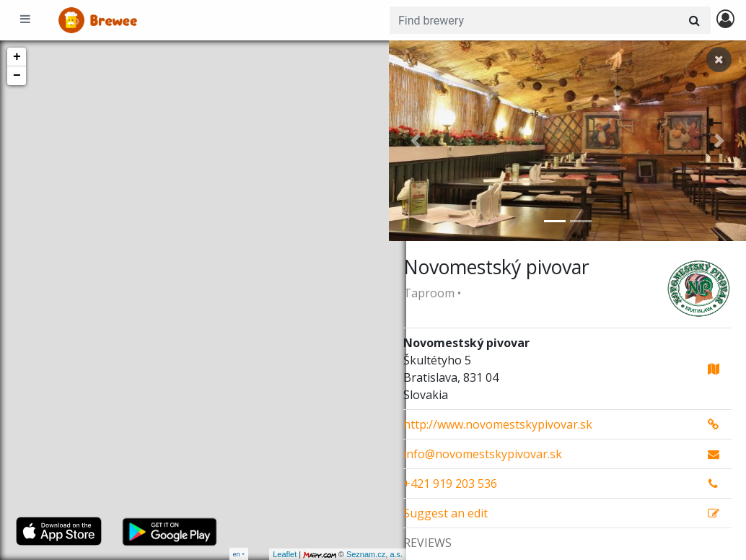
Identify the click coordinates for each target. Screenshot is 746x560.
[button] (416, 141)
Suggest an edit (446, 513)
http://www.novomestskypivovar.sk (498, 424)
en (237, 554)
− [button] (17, 76)
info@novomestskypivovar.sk (483, 454)
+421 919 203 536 (450, 484)
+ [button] (17, 57)
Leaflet (267, 554)
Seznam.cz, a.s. (357, 554)
